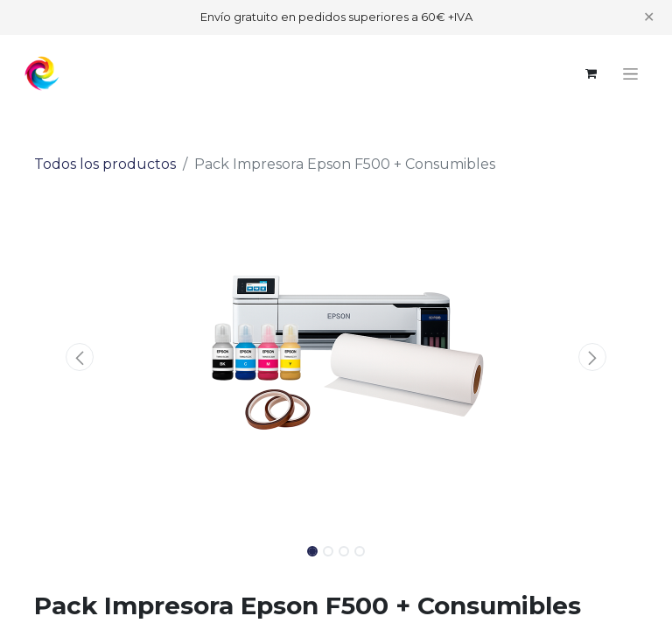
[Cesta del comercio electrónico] (591, 73)
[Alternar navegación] (630, 73)
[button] (80, 357)
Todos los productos (105, 164)
